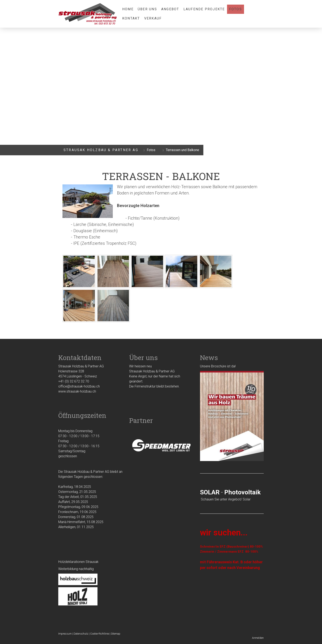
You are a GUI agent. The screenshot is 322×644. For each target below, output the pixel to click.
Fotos (236, 9)
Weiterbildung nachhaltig (76, 569)
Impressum (65, 634)
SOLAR (210, 492)
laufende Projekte (204, 9)
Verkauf (153, 18)
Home (128, 9)
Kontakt (131, 18)
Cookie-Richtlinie (100, 634)
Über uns (147, 9)
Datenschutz (81, 634)
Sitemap (116, 634)
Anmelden (258, 638)
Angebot (170, 9)
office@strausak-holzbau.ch (79, 386)
